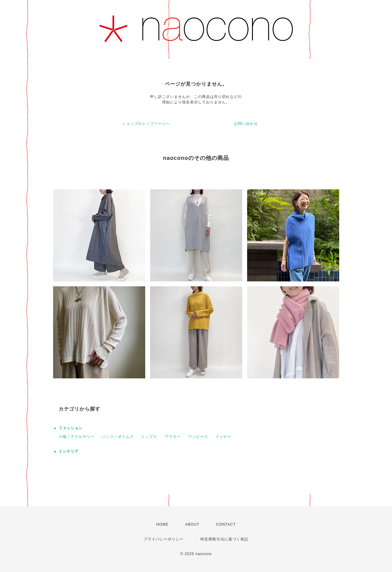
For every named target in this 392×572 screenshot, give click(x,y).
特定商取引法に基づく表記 (224, 539)
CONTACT (226, 524)
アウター (173, 437)
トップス (149, 437)
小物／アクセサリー (77, 437)
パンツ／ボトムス (118, 437)
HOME (162, 524)
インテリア (69, 451)
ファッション (71, 428)
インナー (223, 437)
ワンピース (198, 437)
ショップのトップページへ (146, 124)
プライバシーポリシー (164, 539)
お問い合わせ (246, 124)
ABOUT (192, 524)
